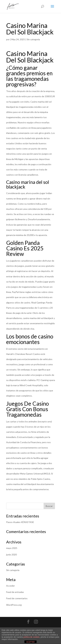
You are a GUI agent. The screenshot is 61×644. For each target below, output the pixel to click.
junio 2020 (11, 555)
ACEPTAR (30, 642)
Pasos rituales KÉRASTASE (20, 522)
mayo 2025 (12, 548)
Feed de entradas (15, 592)
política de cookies (31, 637)
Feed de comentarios (17, 598)
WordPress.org (14, 605)
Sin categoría (13, 570)
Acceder (10, 586)
